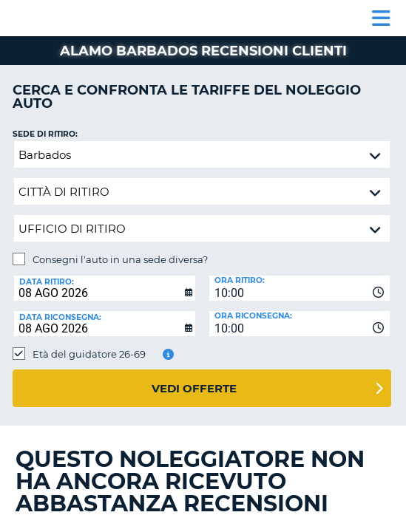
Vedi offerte (194, 388)
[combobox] (300, 288)
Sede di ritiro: (45, 134)
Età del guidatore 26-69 (89, 354)
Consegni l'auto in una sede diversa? (120, 259)
